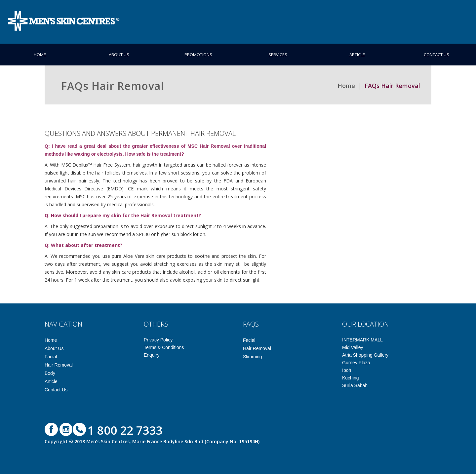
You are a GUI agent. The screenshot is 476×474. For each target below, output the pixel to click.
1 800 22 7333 (125, 430)
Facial (51, 357)
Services (278, 55)
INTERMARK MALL (362, 340)
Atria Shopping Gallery (365, 355)
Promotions (198, 55)
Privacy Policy (158, 340)
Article (357, 55)
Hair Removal (59, 365)
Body (50, 373)
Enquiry (152, 355)
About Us (119, 55)
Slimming (253, 357)
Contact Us (436, 55)
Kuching (351, 378)
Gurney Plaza (356, 363)
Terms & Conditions (164, 347)
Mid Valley (353, 347)
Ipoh (347, 370)
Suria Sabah (355, 385)
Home (40, 55)
